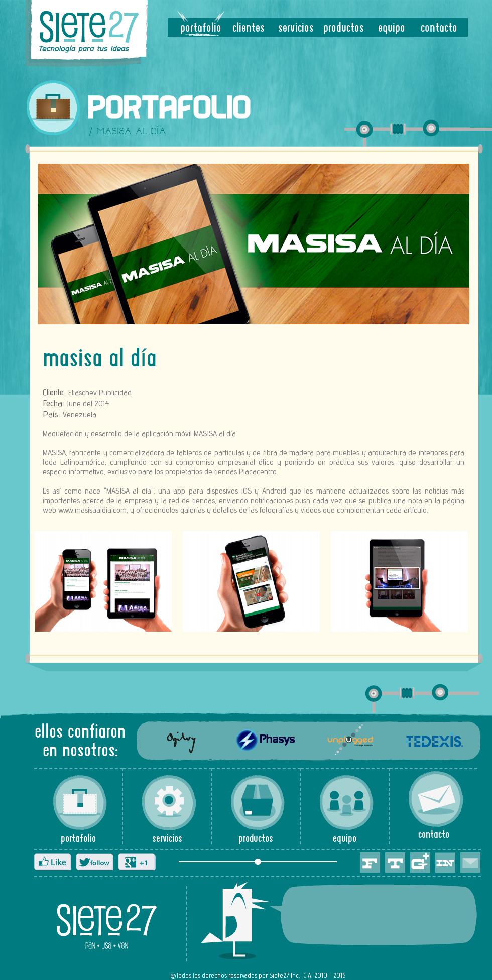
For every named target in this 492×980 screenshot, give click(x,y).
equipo (392, 28)
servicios (296, 28)
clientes (249, 28)
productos (344, 28)
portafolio (201, 28)
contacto (439, 28)
